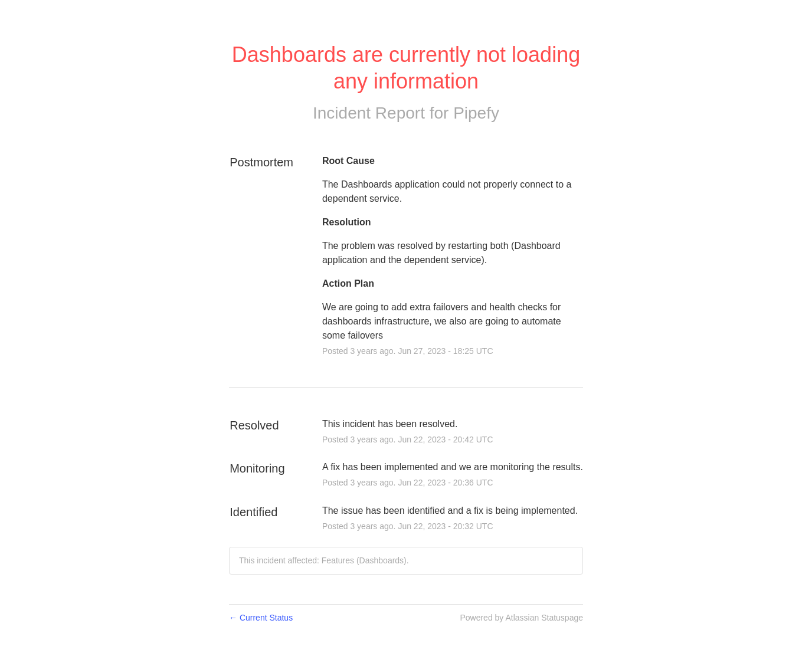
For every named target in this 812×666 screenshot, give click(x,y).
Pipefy (476, 113)
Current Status (261, 618)
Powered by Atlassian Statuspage (521, 618)
